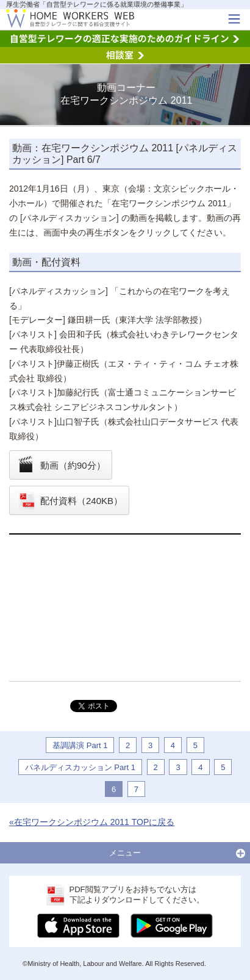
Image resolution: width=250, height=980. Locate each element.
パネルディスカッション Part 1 (80, 767)
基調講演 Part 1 (80, 745)
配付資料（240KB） (81, 501)
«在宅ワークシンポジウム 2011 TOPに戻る (92, 822)
